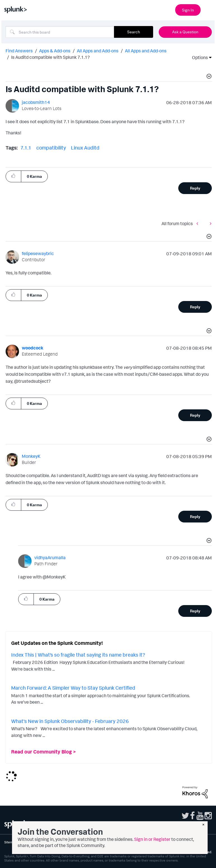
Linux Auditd (85, 148)
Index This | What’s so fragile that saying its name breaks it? (78, 655)
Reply (195, 188)
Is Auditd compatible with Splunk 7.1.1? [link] (50, 57)
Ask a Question (185, 32)
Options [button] (198, 57)
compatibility (51, 148)
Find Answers (19, 51)
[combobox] (60, 32)
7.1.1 (26, 148)
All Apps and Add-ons (98, 51)
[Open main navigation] (208, 9)
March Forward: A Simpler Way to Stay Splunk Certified (73, 688)
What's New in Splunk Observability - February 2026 (70, 721)
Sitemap (10, 842)
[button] (208, 77)
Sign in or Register (152, 839)
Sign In (188, 10)
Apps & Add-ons (55, 51)
